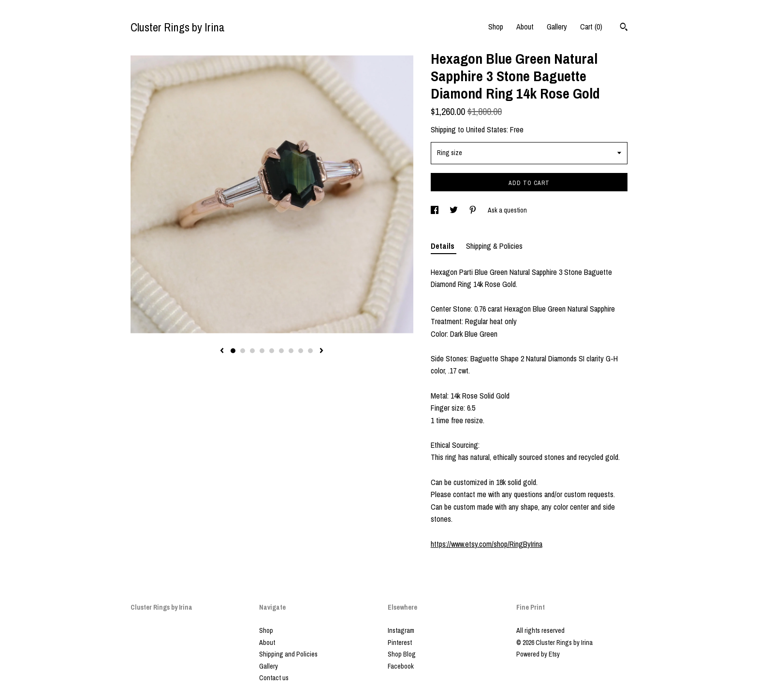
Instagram (401, 630)
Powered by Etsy (538, 654)
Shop (496, 27)
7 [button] (291, 351)
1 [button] (233, 351)
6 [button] (281, 351)
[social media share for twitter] (454, 210)
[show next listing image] (321, 351)
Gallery (557, 27)
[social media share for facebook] (435, 210)
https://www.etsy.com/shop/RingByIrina (487, 544)
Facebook (401, 666)
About (525, 27)
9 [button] (310, 351)
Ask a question (507, 210)
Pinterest (400, 643)
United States (486, 129)
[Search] (624, 28)
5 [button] (272, 351)
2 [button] (243, 351)
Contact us (274, 678)
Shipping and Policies (288, 654)
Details (444, 246)
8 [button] (301, 351)
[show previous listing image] (222, 351)
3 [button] (252, 351)
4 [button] (262, 351)
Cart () (591, 27)
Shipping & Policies (494, 246)
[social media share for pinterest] (474, 210)
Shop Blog (402, 654)
